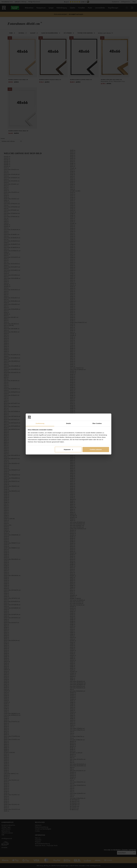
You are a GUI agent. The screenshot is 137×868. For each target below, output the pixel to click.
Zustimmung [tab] (40, 423)
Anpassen (68, 449)
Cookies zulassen (96, 449)
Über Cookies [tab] (97, 423)
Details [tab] (68, 423)
